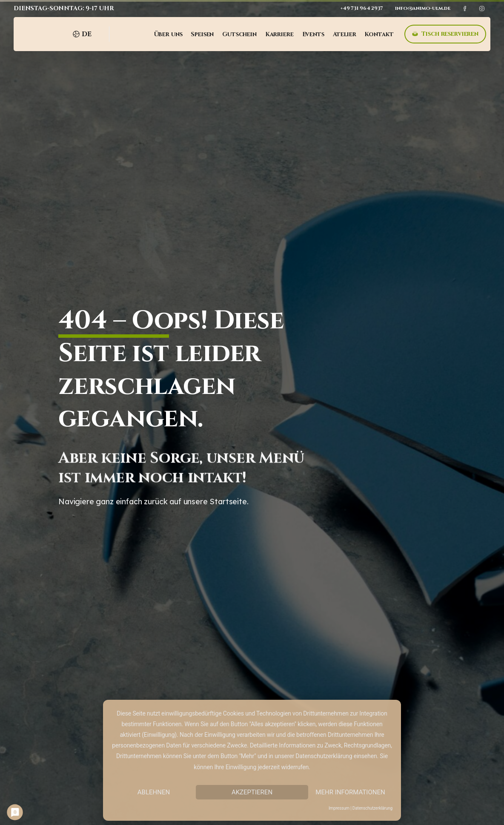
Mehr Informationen (350, 792)
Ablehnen (154, 792)
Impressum (339, 808)
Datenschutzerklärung (372, 808)
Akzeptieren (252, 792)
